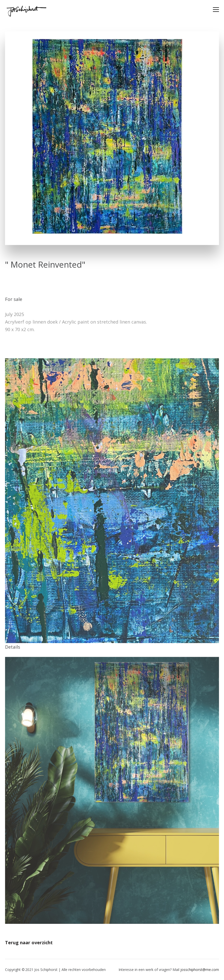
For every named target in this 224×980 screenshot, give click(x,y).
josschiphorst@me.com (200, 970)
